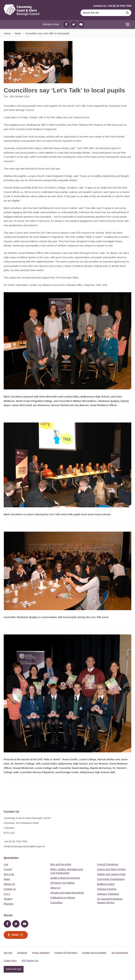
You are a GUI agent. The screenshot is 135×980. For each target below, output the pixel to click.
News (18, 33)
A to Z (7, 894)
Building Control (106, 884)
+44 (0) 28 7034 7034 (15, 841)
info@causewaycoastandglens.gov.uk (24, 846)
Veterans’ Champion (108, 894)
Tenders (8, 899)
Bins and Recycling (61, 864)
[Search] (102, 13)
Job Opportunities (120, 953)
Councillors (56, 903)
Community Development (111, 879)
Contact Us (10, 889)
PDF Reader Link (30, 961)
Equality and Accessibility (94, 953)
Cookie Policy (10, 961)
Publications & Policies (63, 898)
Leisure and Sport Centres (111, 869)
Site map (8, 953)
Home (7, 33)
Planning (9, 904)
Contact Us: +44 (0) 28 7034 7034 (112, 6)
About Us (55, 888)
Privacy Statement (41, 953)
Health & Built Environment (65, 878)
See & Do (9, 874)
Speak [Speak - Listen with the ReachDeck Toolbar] (15, 935)
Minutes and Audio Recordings (67, 893)
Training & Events (107, 889)
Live (6, 864)
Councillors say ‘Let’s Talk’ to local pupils (47, 33)
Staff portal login (14, 969)
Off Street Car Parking (62, 883)
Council (8, 869)
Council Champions (108, 864)
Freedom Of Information (66, 953)
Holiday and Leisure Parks (111, 874)
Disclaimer (22, 953)
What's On (9, 884)
